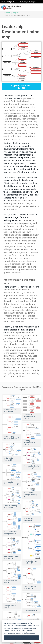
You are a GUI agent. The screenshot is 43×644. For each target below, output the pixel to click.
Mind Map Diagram (12, 13)
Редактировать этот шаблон (21, 87)
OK (21, 638)
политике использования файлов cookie (19, 633)
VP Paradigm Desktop (28, 2)
